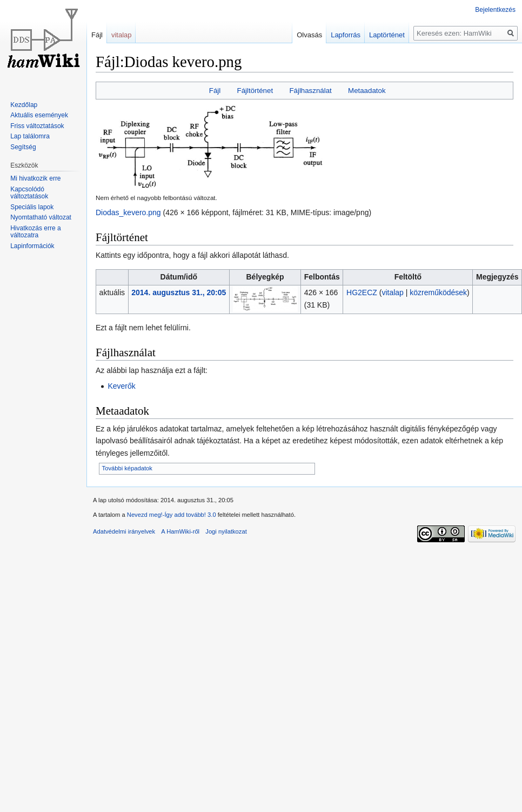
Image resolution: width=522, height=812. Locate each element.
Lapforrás (343, 35)
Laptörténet (385, 35)
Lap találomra (30, 136)
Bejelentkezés (495, 10)
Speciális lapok (32, 207)
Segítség (23, 147)
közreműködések (438, 292)
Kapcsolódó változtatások (29, 193)
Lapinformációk (32, 246)
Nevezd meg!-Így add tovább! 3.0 (172, 515)
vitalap (392, 292)
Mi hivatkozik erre (35, 178)
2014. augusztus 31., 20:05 (179, 292)
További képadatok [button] (127, 468)
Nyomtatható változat (41, 217)
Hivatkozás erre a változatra (35, 232)
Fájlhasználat (310, 91)
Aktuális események (39, 115)
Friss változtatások (37, 126)
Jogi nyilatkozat (226, 531)
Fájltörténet (255, 91)
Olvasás (307, 35)
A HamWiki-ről (180, 531)
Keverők (121, 386)
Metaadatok (367, 91)
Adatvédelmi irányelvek (124, 531)
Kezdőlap (24, 105)
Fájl (215, 91)
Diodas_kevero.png (128, 212)
